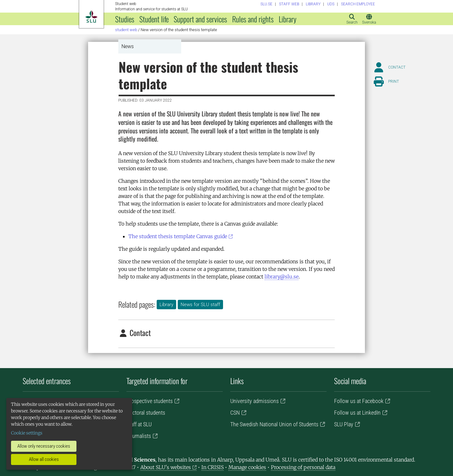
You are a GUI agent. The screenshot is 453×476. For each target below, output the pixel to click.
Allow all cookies (44, 459)
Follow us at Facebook (359, 401)
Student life (154, 19)
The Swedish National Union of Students (274, 424)
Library (288, 19)
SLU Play (344, 424)
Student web (126, 30)
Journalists (139, 436)
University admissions (254, 401)
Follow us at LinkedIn (357, 413)
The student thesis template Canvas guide (178, 236)
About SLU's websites (166, 467)
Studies (125, 19)
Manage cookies (247, 467)
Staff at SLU (139, 424)
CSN (235, 413)
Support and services (200, 19)
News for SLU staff (200, 305)
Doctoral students (146, 413)
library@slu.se (282, 277)
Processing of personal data (303, 467)
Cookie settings (27, 433)
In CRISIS (213, 467)
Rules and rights (253, 19)
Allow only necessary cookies (44, 446)
